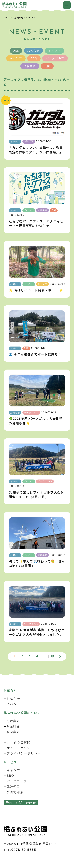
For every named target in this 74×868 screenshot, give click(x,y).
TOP (6, 18)
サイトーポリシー (20, 748)
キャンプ (16, 58)
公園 (47, 66)
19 (52, 656)
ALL (16, 51)
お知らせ (33, 51)
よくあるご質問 (19, 742)
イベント (54, 51)
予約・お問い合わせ (21, 803)
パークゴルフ (55, 58)
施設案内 (13, 721)
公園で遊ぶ (15, 792)
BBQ (34, 58)
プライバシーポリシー (24, 753)
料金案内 (13, 732)
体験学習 (30, 66)
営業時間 (13, 727)
